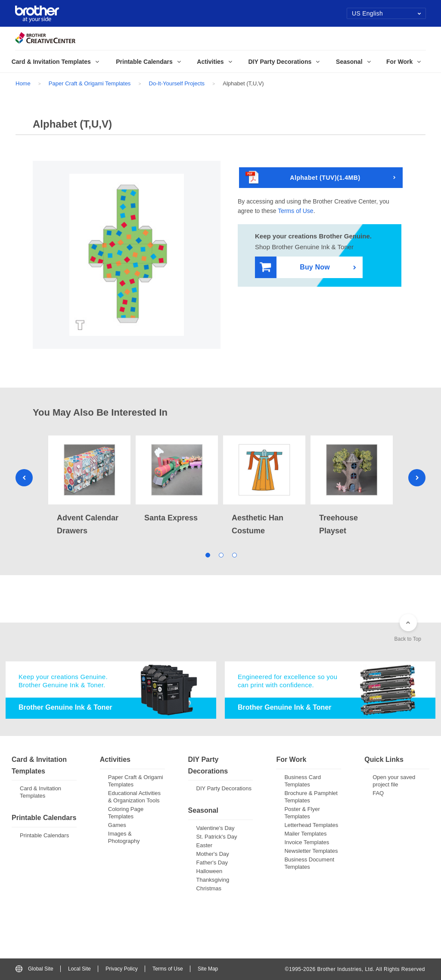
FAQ (378, 793)
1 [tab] (207, 554)
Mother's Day (213, 854)
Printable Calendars (44, 835)
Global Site (34, 969)
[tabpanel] (89, 486)
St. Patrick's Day (217, 837)
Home (23, 83)
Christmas (209, 888)
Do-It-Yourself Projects (177, 83)
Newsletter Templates (311, 851)
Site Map (208, 969)
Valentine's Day (216, 828)
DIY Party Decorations (224, 788)
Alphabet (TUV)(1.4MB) (303, 178)
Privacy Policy (122, 969)
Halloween (210, 871)
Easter (205, 845)
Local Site (79, 969)
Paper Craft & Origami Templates (90, 83)
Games (117, 825)
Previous (24, 478)
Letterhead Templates (311, 825)
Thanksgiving (213, 880)
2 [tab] (221, 554)
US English (387, 13)
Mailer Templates (305, 834)
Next (417, 478)
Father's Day (212, 863)
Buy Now (295, 268)
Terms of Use (295, 211)
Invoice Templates (307, 842)
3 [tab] (234, 554)
